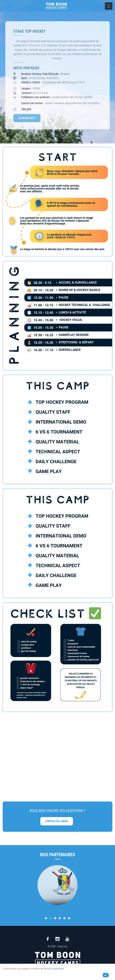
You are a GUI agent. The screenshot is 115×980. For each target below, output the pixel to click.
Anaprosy (62, 946)
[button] (46, 918)
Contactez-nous (57, 821)
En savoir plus (58, 969)
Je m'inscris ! (27, 118)
